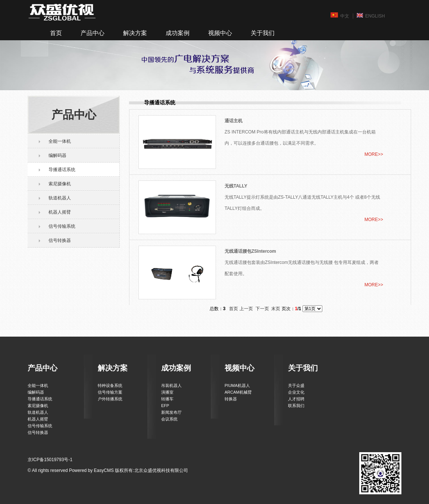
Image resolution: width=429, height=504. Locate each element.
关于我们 (263, 33)
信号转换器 (60, 240)
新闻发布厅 (171, 412)
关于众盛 (296, 385)
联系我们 (296, 406)
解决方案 (135, 33)
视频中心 (220, 33)
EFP (165, 406)
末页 (276, 309)
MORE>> (374, 154)
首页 (56, 33)
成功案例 (178, 33)
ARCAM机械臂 (238, 392)
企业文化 (296, 392)
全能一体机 (60, 141)
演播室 (167, 392)
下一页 (262, 309)
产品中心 (93, 33)
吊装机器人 (171, 385)
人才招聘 (296, 399)
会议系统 (169, 419)
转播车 (167, 399)
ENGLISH (371, 16)
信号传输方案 (110, 392)
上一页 (246, 309)
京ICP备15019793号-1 (50, 460)
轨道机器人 (60, 198)
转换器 (231, 399)
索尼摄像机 (60, 184)
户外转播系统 (110, 399)
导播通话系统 (62, 170)
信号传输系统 (62, 226)
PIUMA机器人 (237, 385)
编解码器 (57, 155)
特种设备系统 (110, 385)
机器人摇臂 (60, 212)
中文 (340, 16)
